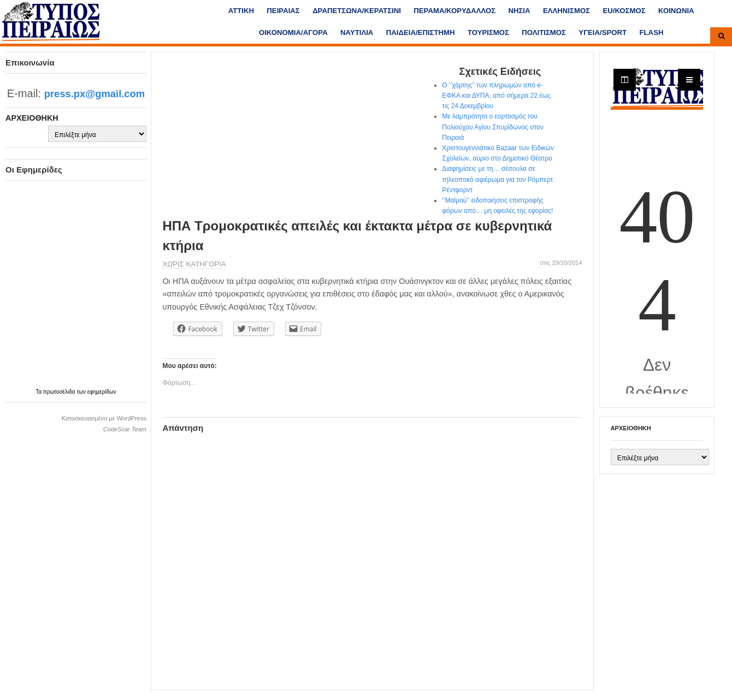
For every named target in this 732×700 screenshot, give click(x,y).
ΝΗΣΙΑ (519, 11)
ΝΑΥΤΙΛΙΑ (357, 32)
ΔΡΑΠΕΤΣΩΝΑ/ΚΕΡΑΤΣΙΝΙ (357, 11)
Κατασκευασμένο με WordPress (104, 418)
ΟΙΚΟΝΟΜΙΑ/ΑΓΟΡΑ (293, 32)
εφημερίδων (102, 392)
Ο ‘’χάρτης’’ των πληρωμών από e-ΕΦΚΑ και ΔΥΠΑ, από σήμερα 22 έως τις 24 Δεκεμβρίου (496, 96)
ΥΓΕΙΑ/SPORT (603, 32)
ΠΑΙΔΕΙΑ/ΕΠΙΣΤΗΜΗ (421, 32)
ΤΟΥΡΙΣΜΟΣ (488, 32)
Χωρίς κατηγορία (194, 264)
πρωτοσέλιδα (60, 392)
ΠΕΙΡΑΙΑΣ (283, 11)
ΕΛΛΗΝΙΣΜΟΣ (566, 11)
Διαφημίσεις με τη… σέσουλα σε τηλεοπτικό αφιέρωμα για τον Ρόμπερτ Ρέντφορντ (497, 179)
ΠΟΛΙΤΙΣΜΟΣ (544, 32)
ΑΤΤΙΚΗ (241, 11)
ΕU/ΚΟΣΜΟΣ (624, 11)
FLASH (652, 32)
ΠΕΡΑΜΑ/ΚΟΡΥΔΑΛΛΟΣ (454, 11)
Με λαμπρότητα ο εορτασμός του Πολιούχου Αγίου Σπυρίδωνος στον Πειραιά (493, 127)
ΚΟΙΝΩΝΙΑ (676, 11)
